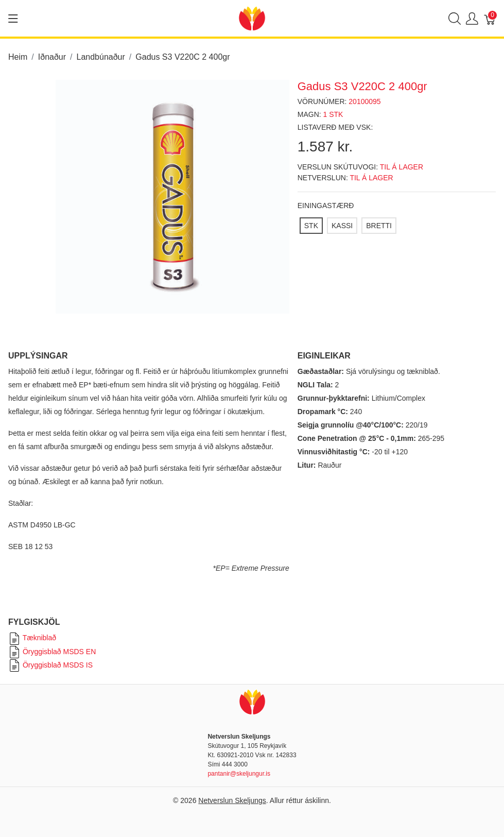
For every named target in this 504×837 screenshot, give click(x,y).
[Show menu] (13, 19)
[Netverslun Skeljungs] (252, 18)
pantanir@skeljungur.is (239, 774)
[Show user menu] (472, 18)
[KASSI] (342, 226)
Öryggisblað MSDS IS (50, 665)
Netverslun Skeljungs (232, 800)
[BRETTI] (379, 226)
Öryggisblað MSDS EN (52, 652)
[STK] (311, 226)
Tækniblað (32, 638)
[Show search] (455, 18)
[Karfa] (490, 18)
